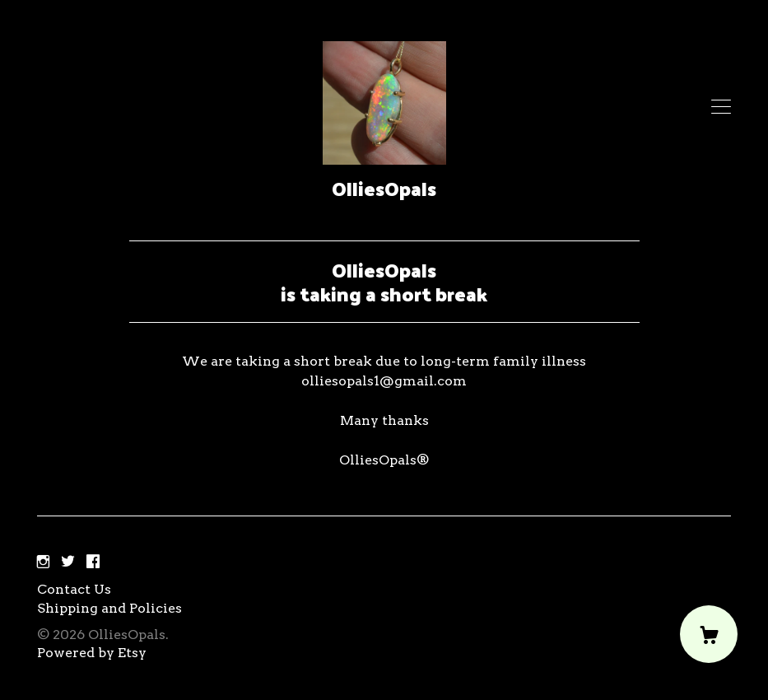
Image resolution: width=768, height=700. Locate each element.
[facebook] (93, 562)
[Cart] (709, 634)
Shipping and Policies (109, 608)
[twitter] (68, 562)
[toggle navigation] (721, 107)
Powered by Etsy (92, 653)
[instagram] (43, 562)
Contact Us (74, 589)
